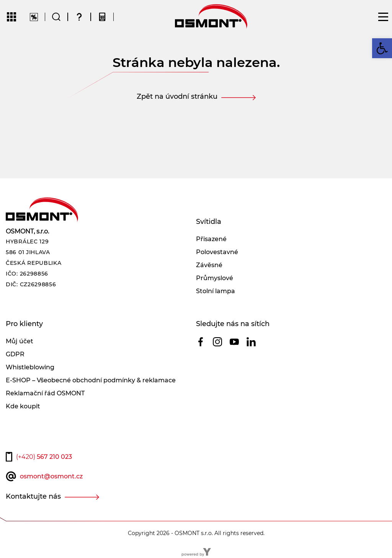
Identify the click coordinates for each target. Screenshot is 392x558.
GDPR (15, 354)
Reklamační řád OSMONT (45, 393)
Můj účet (20, 341)
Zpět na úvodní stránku (177, 96)
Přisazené (211, 239)
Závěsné (209, 265)
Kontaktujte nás (33, 496)
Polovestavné (217, 252)
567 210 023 (44, 457)
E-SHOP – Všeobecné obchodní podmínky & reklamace (91, 380)
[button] (382, 48)
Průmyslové (215, 278)
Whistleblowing (30, 367)
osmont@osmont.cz (51, 476)
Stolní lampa (216, 291)
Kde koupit (23, 406)
